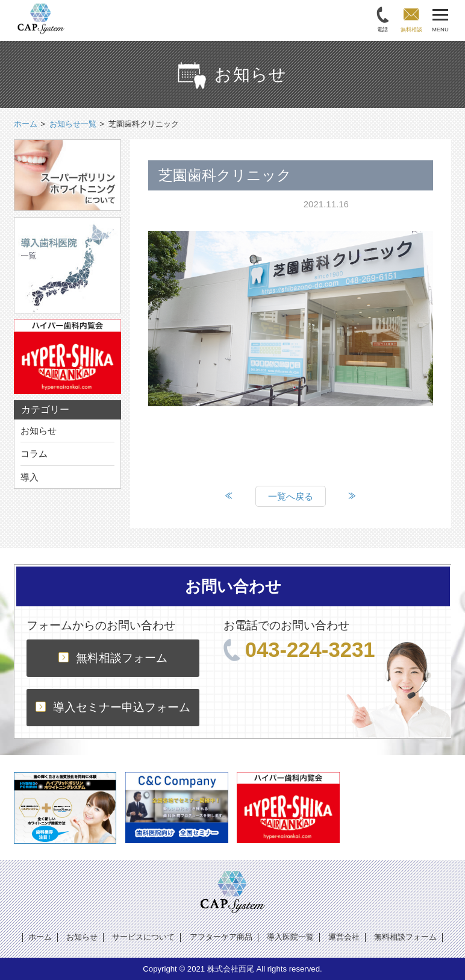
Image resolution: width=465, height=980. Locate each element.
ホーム (40, 937)
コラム (34, 454)
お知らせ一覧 (73, 124)
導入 (30, 477)
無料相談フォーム (113, 658)
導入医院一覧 (290, 937)
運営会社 (344, 937)
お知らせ (39, 431)
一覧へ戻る (291, 496)
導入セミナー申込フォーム (113, 707)
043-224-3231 (299, 650)
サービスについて (143, 937)
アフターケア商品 (221, 937)
